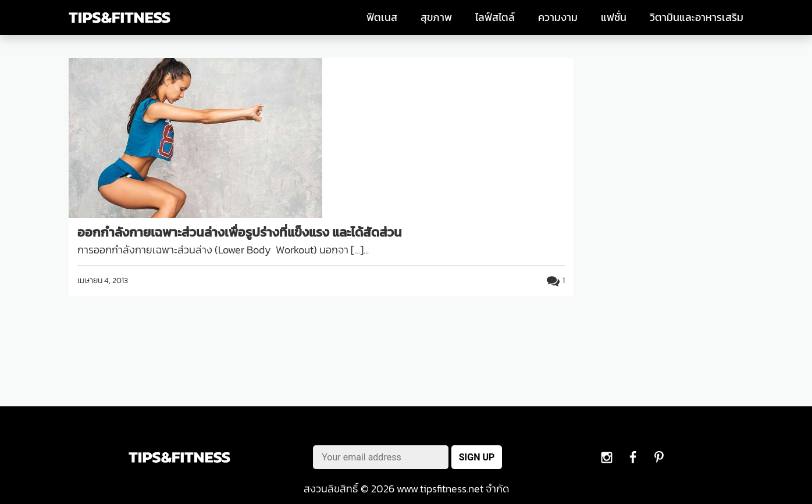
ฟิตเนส (382, 17)
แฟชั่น (614, 17)
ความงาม (558, 17)
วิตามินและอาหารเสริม (697, 17)
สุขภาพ (436, 17)
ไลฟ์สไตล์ (495, 17)
